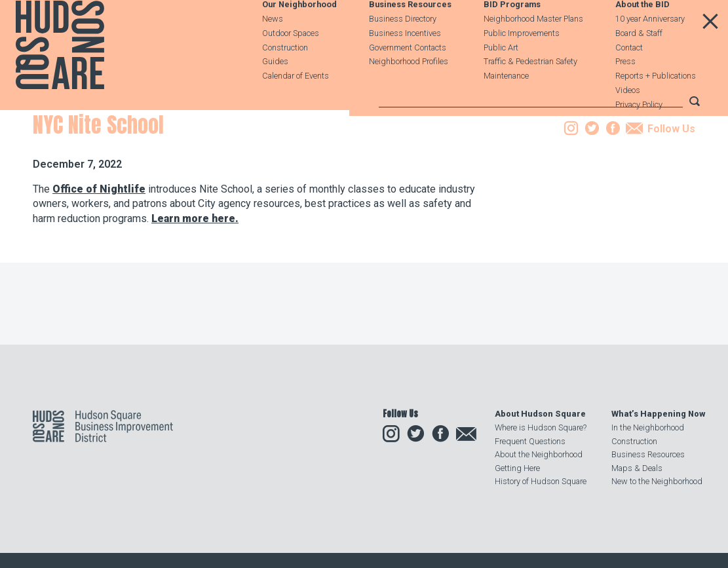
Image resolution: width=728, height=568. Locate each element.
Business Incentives (405, 65)
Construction (285, 80)
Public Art (501, 80)
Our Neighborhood (299, 37)
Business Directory (403, 51)
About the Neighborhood (539, 454)
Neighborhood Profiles (409, 93)
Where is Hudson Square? (541, 427)
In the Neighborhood (648, 427)
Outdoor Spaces (291, 65)
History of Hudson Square (541, 481)
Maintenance (506, 108)
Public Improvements (522, 65)
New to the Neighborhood (657, 481)
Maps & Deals (637, 468)
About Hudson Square (540, 414)
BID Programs (512, 37)
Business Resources (410, 37)
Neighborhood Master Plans (533, 51)
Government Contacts (408, 80)
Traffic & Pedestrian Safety (530, 93)
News (273, 51)
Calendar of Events (296, 108)
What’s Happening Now (658, 414)
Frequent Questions (530, 441)
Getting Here (517, 468)
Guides (275, 93)
